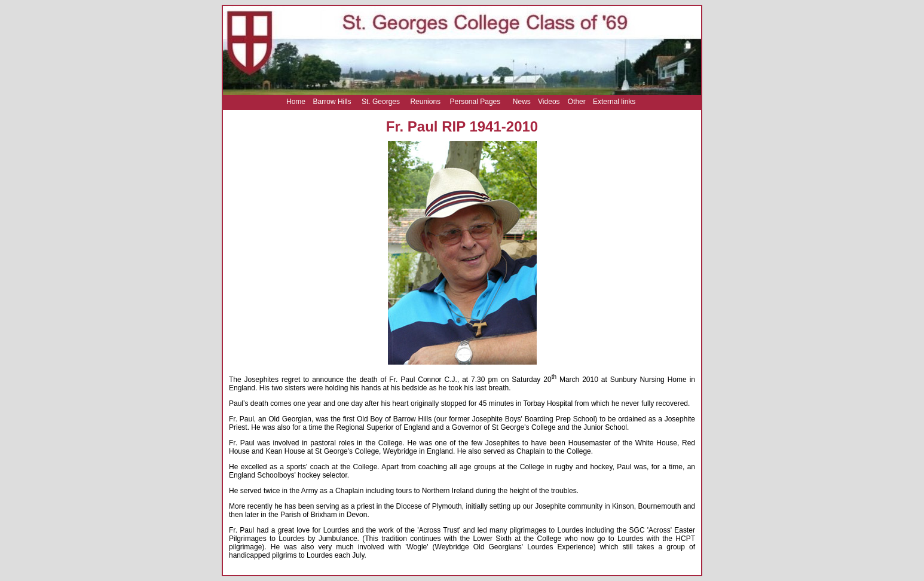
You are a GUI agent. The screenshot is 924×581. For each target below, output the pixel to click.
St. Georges (381, 102)
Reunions (425, 102)
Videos (549, 102)
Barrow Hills (332, 102)
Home (296, 102)
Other (577, 102)
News (522, 102)
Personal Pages (475, 102)
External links (614, 102)
